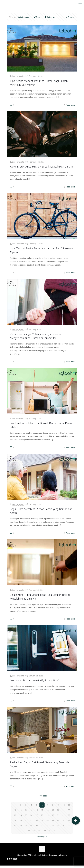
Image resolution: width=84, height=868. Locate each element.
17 (42, 813)
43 (64, 823)
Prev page (42, 798)
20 (58, 813)
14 (26, 813)
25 (26, 818)
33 (69, 818)
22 (69, 813)
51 (47, 828)
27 (37, 818)
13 (21, 813)
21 (64, 813)
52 (53, 828)
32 (64, 818)
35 (21, 823)
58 (39, 833)
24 (21, 818)
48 (31, 828)
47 (26, 828)
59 (45, 833)
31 (58, 818)
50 (42, 828)
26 (31, 818)
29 (47, 818)
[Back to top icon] (42, 851)
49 (37, 828)
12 (15, 813)
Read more (70, 105)
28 (42, 818)
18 (47, 813)
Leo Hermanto (18, 76)
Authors (50, 17)
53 (58, 828)
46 (21, 828)
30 (53, 818)
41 (53, 823)
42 (58, 823)
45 (15, 828)
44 (69, 823)
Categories (25, 17)
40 (47, 823)
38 (37, 823)
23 (15, 818)
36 (26, 823)
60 (50, 833)
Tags (38, 17)
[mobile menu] (80, 4)
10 (64, 807)
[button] (76, 821)
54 (64, 828)
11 (69, 807)
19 (53, 813)
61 (55, 833)
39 (42, 823)
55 (69, 828)
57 (34, 833)
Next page (42, 839)
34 (15, 823)
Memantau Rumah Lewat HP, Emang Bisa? (35, 683)
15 (31, 813)
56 (29, 833)
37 (31, 823)
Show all (71, 17)
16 (37, 813)
